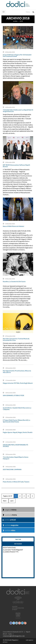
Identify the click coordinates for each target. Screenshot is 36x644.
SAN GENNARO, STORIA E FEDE (13, 395)
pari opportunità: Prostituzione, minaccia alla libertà (17, 372)
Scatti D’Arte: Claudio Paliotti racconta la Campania (17, 409)
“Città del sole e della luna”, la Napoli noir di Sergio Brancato (18, 111)
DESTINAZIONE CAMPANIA (12, 469)
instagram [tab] (18, 544)
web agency (29, 640)
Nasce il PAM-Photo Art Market (13, 226)
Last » (12, 501)
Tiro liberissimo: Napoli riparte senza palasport (16, 458)
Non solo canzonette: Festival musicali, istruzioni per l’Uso (16, 339)
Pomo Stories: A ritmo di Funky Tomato (16, 482)
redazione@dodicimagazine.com (14, 636)
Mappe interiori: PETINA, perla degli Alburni (18, 383)
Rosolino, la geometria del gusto (14, 281)
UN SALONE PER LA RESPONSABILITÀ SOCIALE (15, 446)
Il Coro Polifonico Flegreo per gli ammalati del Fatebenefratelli (17, 56)
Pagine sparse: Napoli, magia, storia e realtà (18, 432)
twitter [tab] (18, 539)
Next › (5, 501)
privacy (5, 642)
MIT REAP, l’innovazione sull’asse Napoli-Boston (17, 166)
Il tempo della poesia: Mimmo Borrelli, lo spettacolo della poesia (16, 421)
